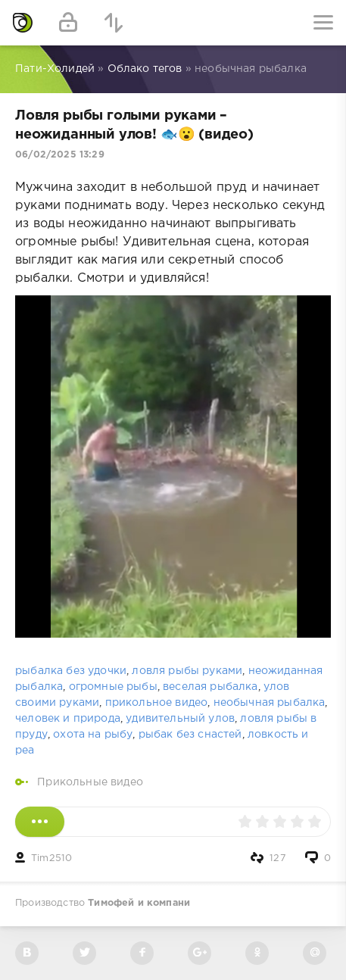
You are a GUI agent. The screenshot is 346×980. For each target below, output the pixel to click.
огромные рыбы (113, 687)
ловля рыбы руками (187, 671)
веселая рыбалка (210, 687)
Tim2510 (51, 858)
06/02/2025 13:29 (60, 155)
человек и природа (68, 719)
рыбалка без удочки (71, 671)
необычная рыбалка (270, 703)
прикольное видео (157, 703)
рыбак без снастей (190, 735)
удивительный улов (180, 719)
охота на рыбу (93, 735)
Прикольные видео (90, 782)
